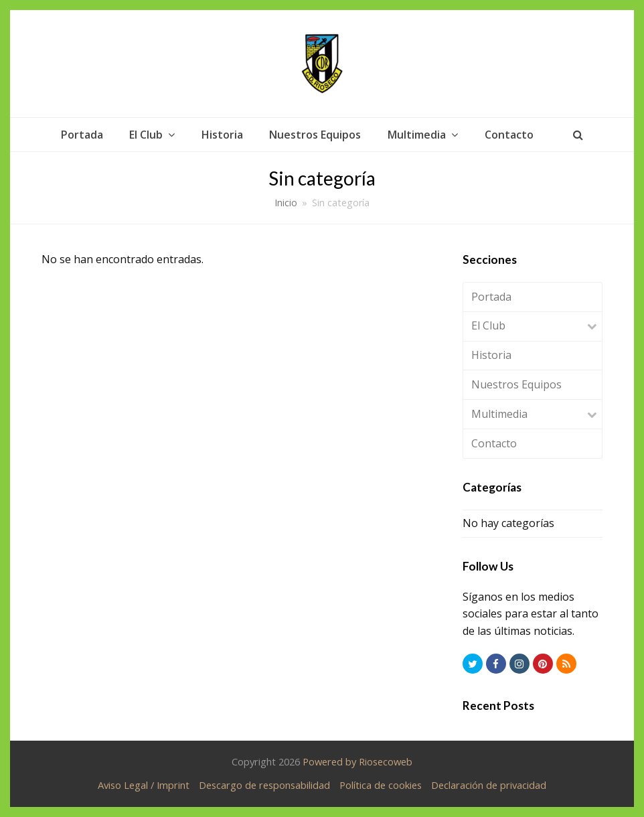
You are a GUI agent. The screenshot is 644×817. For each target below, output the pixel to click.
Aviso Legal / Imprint (144, 785)
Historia (491, 355)
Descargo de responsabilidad (264, 785)
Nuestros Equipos (516, 384)
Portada (491, 297)
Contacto (494, 443)
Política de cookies (381, 785)
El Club (488, 325)
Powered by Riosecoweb (357, 761)
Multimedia (499, 414)
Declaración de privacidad (489, 785)
